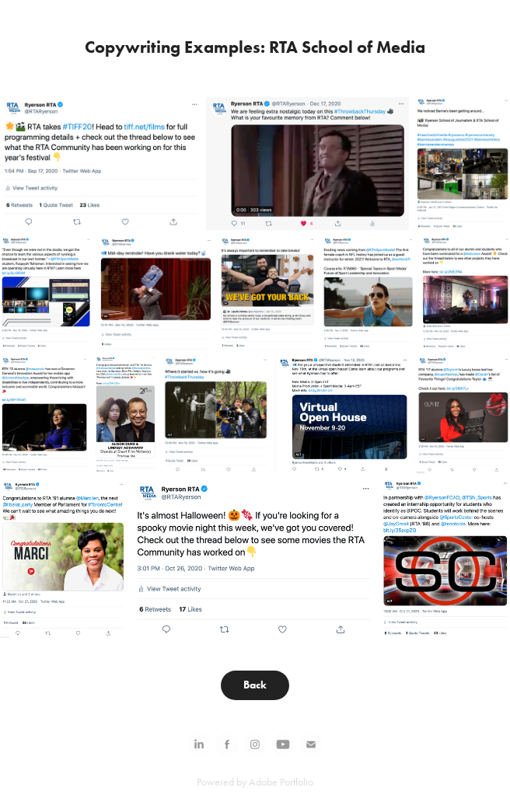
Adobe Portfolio (281, 782)
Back (255, 685)
